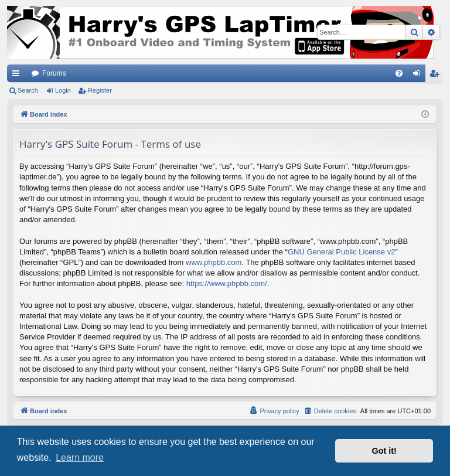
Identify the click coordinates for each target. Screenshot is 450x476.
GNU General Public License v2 (342, 252)
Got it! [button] (384, 451)
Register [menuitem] (437, 76)
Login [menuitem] (419, 76)
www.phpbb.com (214, 262)
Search (28, 90)
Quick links (18, 76)
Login (63, 90)
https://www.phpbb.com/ (227, 283)
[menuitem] (399, 73)
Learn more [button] (80, 458)
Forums (54, 73)
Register (100, 90)
